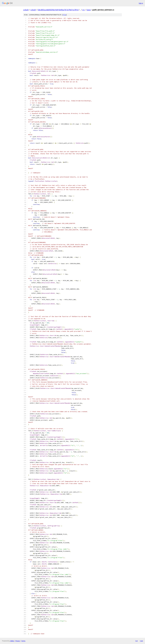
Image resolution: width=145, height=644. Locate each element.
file (64, 15)
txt (137, 641)
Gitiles (12, 641)
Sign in (141, 3)
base (89, 10)
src (84, 10)
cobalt (26, 10)
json (141, 641)
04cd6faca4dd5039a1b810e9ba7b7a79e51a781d (58, 10)
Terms (23, 641)
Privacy (18, 641)
